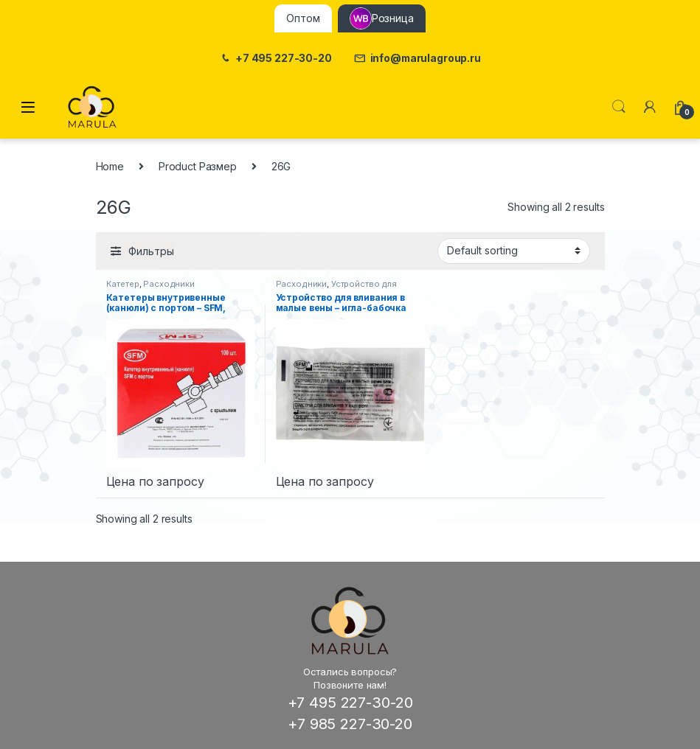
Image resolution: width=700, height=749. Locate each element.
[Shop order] (514, 251)
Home (110, 166)
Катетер (123, 284)
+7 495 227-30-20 (276, 59)
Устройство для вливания (336, 288)
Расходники (169, 284)
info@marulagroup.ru (417, 59)
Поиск (619, 107)
